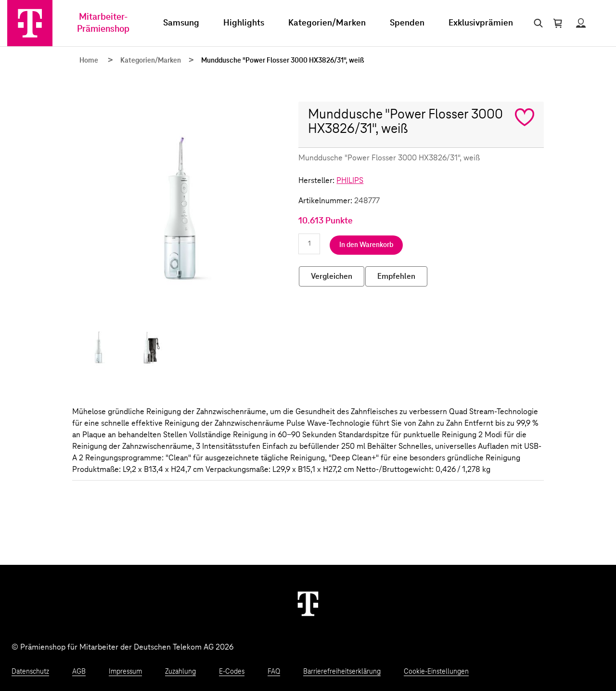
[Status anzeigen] (581, 23)
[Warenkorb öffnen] (558, 23)
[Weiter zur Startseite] (308, 603)
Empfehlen (396, 276)
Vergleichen (332, 276)
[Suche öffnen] (536, 23)
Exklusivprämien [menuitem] (481, 23)
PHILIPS (350, 181)
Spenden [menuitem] (407, 23)
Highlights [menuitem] (244, 23)
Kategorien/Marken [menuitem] (327, 23)
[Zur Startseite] (30, 23)
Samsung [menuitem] (181, 23)
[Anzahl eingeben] (309, 244)
